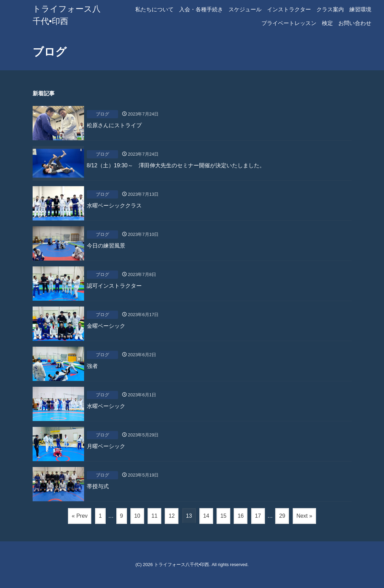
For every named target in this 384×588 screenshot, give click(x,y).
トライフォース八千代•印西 (182, 565)
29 (282, 516)
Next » (304, 516)
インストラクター (289, 9)
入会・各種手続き (201, 9)
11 (154, 516)
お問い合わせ (355, 23)
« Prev (80, 516)
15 (223, 516)
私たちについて (154, 9)
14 (206, 516)
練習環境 (360, 9)
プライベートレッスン (289, 23)
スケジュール (245, 9)
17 (258, 516)
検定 (327, 23)
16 (241, 516)
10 (137, 516)
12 (172, 516)
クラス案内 (330, 9)
